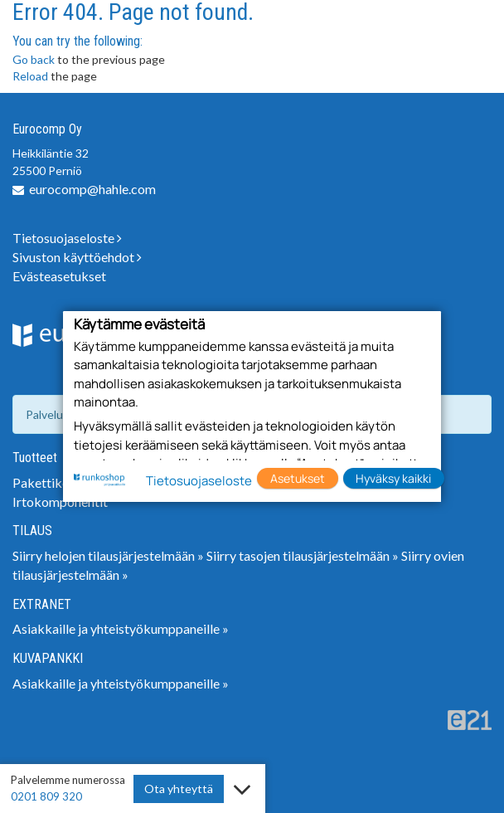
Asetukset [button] (298, 478)
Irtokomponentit (60, 501)
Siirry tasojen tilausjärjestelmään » (303, 555)
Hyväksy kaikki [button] (393, 478)
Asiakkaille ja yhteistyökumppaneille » (121, 628)
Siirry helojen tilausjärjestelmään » (108, 555)
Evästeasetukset (59, 276)
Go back (34, 59)
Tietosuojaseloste (67, 238)
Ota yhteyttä (179, 789)
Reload (30, 76)
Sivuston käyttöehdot (77, 257)
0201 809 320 (46, 796)
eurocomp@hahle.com (92, 189)
